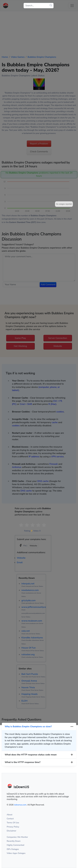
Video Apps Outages (16, 853)
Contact (10, 819)
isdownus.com (20, 805)
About (9, 815)
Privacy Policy (13, 827)
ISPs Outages (13, 849)
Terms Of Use (13, 823)
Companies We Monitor (17, 837)
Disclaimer (11, 831)
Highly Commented (15, 845)
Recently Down (14, 841)
